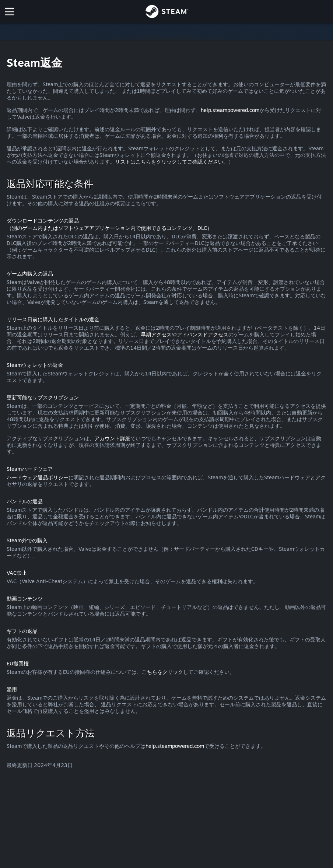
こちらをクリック (162, 672)
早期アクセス (156, 334)
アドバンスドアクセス (203, 334)
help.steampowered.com (230, 110)
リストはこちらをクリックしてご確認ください (169, 162)
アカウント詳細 (112, 438)
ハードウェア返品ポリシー (38, 477)
